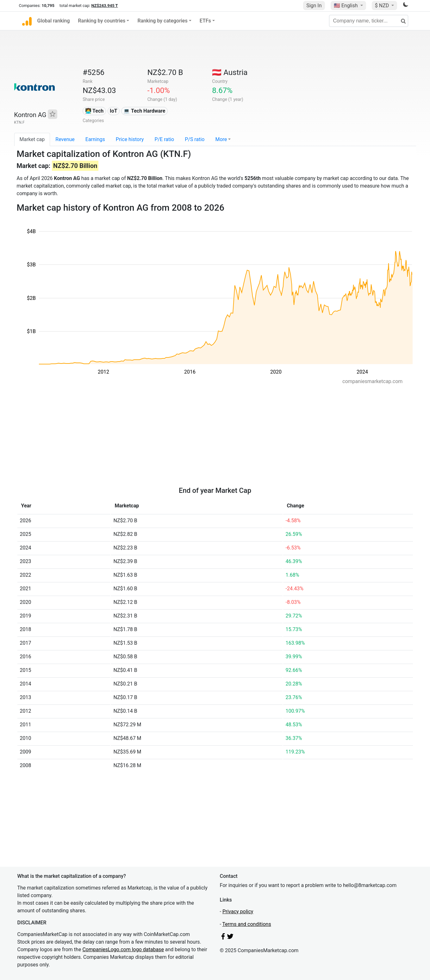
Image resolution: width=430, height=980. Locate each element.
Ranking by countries (102, 21)
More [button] (221, 139)
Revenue (65, 139)
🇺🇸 (346, 6)
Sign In (314, 6)
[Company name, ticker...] (369, 21)
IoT (114, 111)
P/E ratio (164, 139)
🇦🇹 (230, 72)
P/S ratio (195, 139)
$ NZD (383, 6)
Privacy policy (238, 912)
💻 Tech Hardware (144, 111)
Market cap (32, 139)
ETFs (205, 21)
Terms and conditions (247, 924)
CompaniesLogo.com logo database (123, 949)
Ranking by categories (162, 21)
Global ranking (54, 21)
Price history (130, 139)
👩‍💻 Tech (94, 111)
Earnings (95, 139)
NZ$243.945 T (105, 6)
